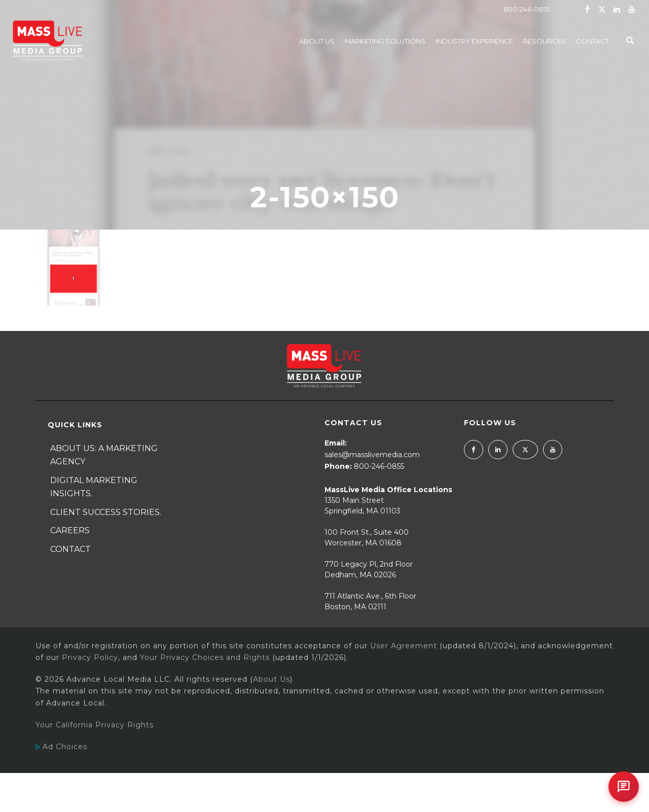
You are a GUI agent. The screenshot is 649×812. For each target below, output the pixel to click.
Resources (545, 41)
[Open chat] (624, 787)
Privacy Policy (90, 657)
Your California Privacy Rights (95, 725)
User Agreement (404, 646)
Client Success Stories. (106, 512)
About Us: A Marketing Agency (104, 455)
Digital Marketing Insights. (94, 487)
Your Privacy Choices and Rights (205, 657)
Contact (592, 41)
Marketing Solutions (385, 41)
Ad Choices (61, 747)
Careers (70, 530)
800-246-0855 (527, 9)
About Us (317, 41)
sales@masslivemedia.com (372, 455)
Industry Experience (474, 41)
